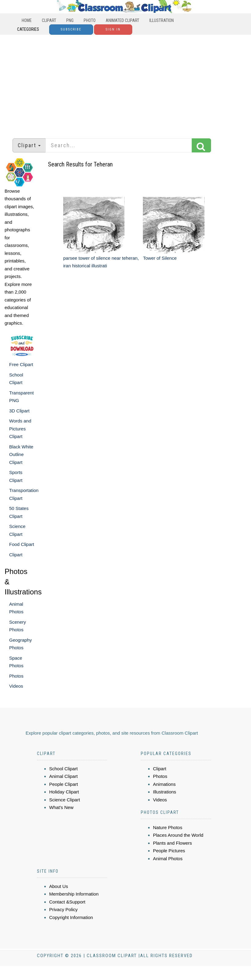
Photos (16, 676)
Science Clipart (65, 800)
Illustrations (165, 792)
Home (27, 20)
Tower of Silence (160, 258)
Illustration (162, 20)
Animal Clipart (63, 776)
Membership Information (74, 894)
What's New (61, 807)
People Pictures (169, 851)
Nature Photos (168, 827)
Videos (16, 686)
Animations (164, 784)
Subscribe (71, 29)
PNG (70, 20)
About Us (59, 886)
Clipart (49, 20)
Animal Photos (168, 859)
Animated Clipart (122, 20)
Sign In (113, 29)
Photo (90, 20)
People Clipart (64, 784)
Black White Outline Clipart (21, 454)
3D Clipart (19, 411)
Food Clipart (22, 544)
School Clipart (63, 769)
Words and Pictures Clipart (20, 429)
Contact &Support (67, 902)
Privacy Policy (63, 909)
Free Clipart (21, 364)
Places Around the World (178, 835)
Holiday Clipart (64, 792)
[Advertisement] (126, 84)
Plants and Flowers (173, 843)
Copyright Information (71, 917)
